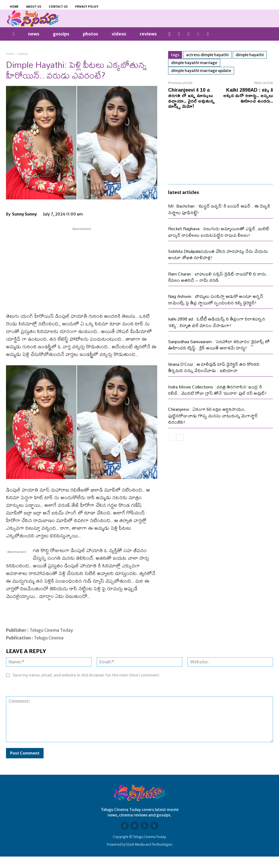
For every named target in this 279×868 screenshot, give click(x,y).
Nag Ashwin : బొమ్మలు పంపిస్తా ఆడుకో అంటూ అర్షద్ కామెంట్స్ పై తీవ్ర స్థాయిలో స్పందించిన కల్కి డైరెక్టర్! (216, 299)
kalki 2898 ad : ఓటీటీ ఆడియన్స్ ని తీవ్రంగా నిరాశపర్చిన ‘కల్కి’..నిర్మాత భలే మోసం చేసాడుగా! (217, 322)
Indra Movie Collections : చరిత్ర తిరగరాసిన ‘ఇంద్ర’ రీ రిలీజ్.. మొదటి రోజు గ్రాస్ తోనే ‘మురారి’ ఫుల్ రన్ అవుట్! (217, 390)
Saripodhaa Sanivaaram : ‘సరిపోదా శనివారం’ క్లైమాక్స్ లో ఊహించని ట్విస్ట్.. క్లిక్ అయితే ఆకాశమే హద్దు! (219, 345)
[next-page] (180, 437)
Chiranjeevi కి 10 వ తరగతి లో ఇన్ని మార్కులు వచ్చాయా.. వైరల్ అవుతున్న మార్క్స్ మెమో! (191, 98)
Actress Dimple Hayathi (207, 55)
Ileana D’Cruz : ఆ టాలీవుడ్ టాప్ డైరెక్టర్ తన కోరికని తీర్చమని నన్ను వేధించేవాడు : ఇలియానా (214, 367)
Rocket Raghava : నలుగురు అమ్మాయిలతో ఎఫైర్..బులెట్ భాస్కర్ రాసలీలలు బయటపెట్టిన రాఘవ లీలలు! (219, 232)
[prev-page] (172, 437)
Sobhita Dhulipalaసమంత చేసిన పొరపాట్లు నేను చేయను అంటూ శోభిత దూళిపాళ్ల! (218, 254)
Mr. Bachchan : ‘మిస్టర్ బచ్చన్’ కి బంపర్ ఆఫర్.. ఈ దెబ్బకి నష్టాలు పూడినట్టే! (219, 209)
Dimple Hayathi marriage (194, 63)
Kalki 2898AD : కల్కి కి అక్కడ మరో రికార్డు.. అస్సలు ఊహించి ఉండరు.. (248, 95)
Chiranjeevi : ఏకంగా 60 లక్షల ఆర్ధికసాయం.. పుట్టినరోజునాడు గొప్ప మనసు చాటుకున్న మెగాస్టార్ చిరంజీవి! (213, 415)
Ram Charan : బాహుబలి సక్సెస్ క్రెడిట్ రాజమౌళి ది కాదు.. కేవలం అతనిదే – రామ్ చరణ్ (218, 277)
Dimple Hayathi (250, 55)
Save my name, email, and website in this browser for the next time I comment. (86, 675)
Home (10, 54)
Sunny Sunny (24, 214)
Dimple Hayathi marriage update (201, 71)
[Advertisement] (82, 270)
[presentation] (202, 683)
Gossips (23, 54)
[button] (169, 34)
